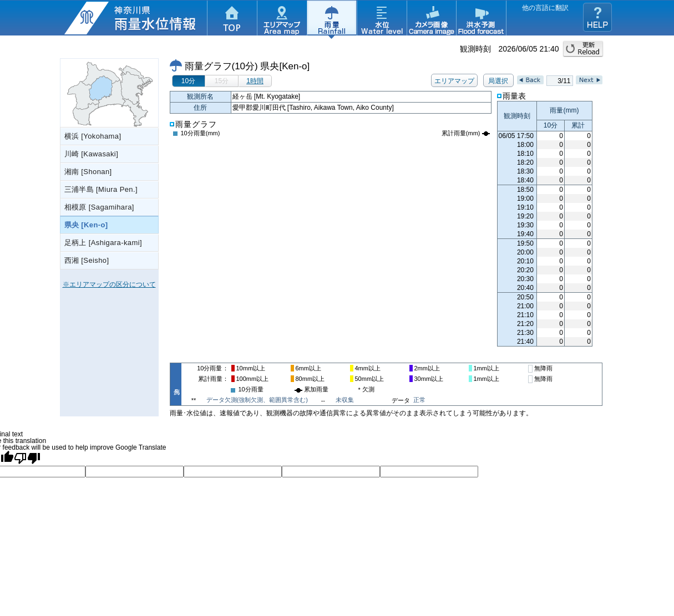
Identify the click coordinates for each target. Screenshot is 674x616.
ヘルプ (597, 17)
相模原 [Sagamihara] (99, 207)
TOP (232, 19)
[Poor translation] (27, 458)
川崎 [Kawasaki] (92, 154)
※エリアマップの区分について (109, 284)
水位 (382, 19)
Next (589, 80)
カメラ (432, 19)
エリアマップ (282, 19)
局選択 (498, 81)
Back (530, 80)
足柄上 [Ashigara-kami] (103, 243)
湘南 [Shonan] (88, 172)
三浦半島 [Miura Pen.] (101, 189)
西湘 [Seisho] (87, 260)
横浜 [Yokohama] (93, 136)
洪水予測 (482, 19)
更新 (583, 49)
